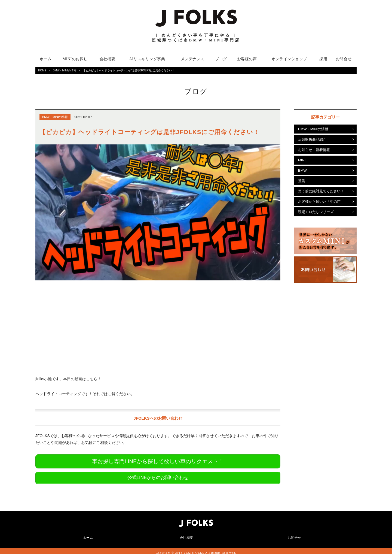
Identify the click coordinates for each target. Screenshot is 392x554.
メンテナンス (193, 59)
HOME (42, 70)
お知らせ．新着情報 (314, 150)
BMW (302, 170)
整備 (302, 181)
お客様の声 (247, 59)
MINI (302, 160)
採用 (323, 59)
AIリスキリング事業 (147, 59)
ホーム (46, 59)
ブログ (221, 59)
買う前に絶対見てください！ (321, 191)
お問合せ (344, 59)
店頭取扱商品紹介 (312, 139)
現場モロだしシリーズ (316, 212)
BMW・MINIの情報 (65, 70)
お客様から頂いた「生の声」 (321, 202)
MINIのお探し (75, 59)
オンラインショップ (289, 59)
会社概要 (107, 59)
